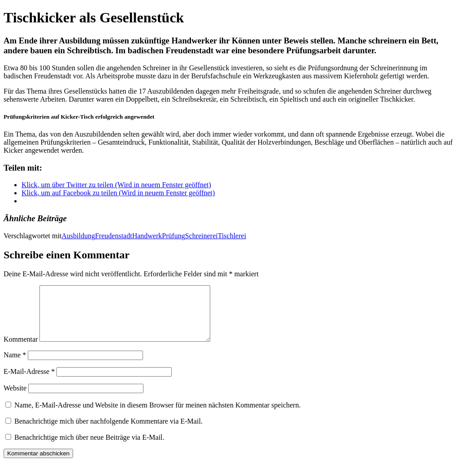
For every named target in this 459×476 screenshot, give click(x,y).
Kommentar (21, 350)
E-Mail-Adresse (29, 382)
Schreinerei (201, 236)
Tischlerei (232, 236)
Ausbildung (78, 236)
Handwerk (147, 236)
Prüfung (173, 236)
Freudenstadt (114, 236)
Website (15, 399)
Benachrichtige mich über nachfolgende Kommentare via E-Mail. (108, 432)
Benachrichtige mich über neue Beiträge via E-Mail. (89, 448)
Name (15, 366)
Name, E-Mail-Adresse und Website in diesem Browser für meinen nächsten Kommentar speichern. (158, 416)
